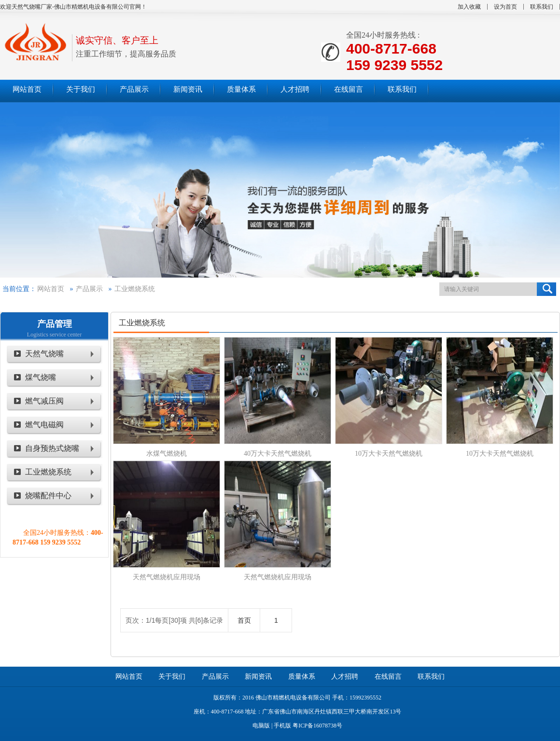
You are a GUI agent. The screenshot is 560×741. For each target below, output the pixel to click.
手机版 (282, 726)
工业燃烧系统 (135, 289)
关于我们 (172, 677)
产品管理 (55, 324)
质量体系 (302, 677)
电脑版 (261, 726)
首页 (244, 620)
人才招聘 (345, 677)
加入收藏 (469, 7)
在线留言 (388, 677)
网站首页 (51, 289)
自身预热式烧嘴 (52, 448)
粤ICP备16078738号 (317, 726)
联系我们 (542, 7)
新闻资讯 (258, 677)
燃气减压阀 (44, 401)
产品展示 (89, 289)
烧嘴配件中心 (48, 496)
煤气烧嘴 (41, 377)
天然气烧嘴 (44, 354)
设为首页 (505, 7)
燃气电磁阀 (44, 425)
